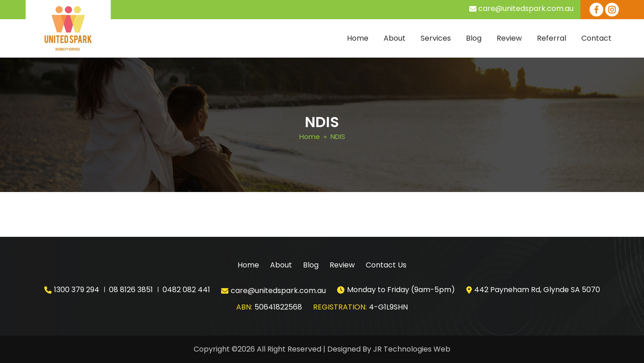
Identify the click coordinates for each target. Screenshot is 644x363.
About (395, 38)
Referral (552, 38)
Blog (474, 38)
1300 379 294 (77, 290)
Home (358, 38)
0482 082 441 (186, 290)
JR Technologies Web (412, 349)
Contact (596, 38)
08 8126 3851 (131, 290)
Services (436, 38)
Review (509, 38)
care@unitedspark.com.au (526, 8)
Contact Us (386, 265)
